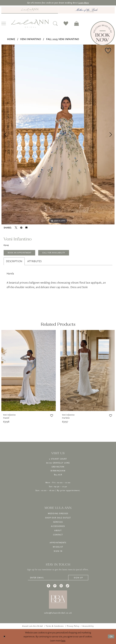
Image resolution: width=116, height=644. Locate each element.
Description (14, 261)
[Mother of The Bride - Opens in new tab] (86, 10)
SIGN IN (58, 551)
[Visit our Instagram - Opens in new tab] (61, 586)
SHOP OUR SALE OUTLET (58, 518)
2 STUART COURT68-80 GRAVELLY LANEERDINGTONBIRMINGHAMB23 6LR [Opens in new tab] (58, 467)
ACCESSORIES (58, 526)
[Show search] (55, 24)
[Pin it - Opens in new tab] (21, 228)
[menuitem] (30, 10)
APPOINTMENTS (58, 543)
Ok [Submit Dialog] (111, 636)
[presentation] (29, 370)
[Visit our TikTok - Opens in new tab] (68, 586)
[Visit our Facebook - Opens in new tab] (48, 586)
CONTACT (58, 535)
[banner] (30, 24)
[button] (76, 24)
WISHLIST (58, 547)
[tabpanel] (58, 135)
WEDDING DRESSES (58, 513)
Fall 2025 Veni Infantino (63, 39)
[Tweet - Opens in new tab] (16, 228)
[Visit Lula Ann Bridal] (30, 10)
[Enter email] (58, 578)
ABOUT (58, 530)
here (63, 641)
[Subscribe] (78, 578)
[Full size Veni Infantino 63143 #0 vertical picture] (58, 135)
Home (11, 39)
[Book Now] (103, 33)
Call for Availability (54, 253)
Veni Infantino (31, 39)
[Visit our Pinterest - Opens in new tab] (55, 586)
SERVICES (58, 522)
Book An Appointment (19, 253)
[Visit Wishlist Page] (66, 24)
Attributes (34, 261)
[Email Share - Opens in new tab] (26, 228)
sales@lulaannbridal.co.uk (58, 613)
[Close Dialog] (4, 636)
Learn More (83, 3)
